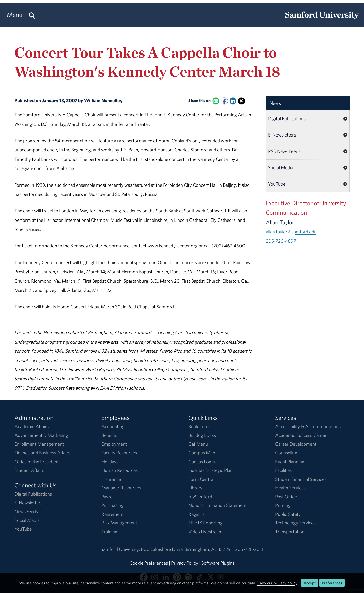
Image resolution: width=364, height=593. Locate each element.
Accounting (113, 426)
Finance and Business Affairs (42, 453)
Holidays (110, 462)
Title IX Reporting (206, 523)
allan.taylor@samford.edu (291, 232)
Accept (310, 583)
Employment (114, 444)
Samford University (121, 549)
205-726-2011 (249, 549)
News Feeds (26, 511)
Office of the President (37, 462)
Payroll (108, 497)
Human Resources (120, 470)
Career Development (296, 444)
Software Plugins (218, 563)
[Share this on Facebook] (224, 101)
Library (195, 488)
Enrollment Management (39, 444)
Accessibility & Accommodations (308, 426)
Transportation (290, 532)
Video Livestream (206, 532)
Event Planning (290, 462)
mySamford (200, 497)
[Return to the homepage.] (322, 19)
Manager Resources (121, 488)
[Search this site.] (32, 15)
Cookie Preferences (149, 563)
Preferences (332, 583)
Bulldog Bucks (202, 435)
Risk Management (119, 523)
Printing (283, 505)
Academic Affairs (32, 426)
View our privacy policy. (278, 583)
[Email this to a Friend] (216, 101)
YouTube (277, 184)
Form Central (201, 479)
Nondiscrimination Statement (218, 505)
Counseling (286, 453)
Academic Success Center (301, 435)
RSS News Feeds (284, 151)
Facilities (283, 470)
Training (109, 532)
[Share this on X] (241, 101)
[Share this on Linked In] (233, 101)
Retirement (112, 514)
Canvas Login (202, 462)
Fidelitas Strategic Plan (211, 470)
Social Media (281, 167)
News (275, 103)
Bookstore (198, 426)
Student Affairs (29, 470)
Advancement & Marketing (41, 435)
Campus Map (202, 453)
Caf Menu (198, 444)
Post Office (286, 497)
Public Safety (288, 514)
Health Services (290, 488)
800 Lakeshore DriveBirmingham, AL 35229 (186, 549)
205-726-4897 (281, 241)
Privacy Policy (185, 563)
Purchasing (112, 505)
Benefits (109, 435)
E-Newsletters (282, 135)
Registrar (197, 514)
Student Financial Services (301, 479)
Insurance (111, 479)
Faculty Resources (119, 453)
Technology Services (295, 523)
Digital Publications (287, 118)
